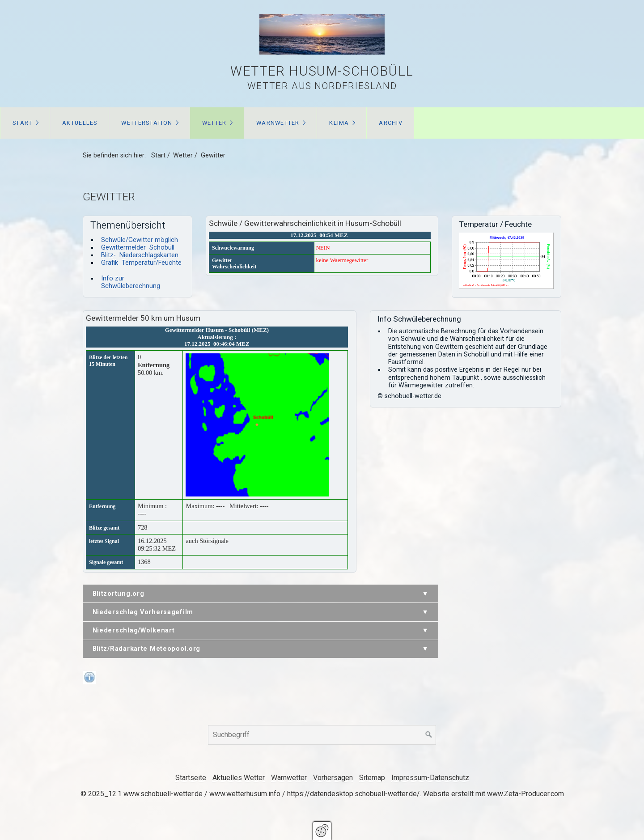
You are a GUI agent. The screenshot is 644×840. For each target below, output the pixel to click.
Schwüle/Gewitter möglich (140, 240)
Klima (339, 123)
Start (22, 123)
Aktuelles (80, 123)
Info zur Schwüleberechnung (131, 282)
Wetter (214, 123)
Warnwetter (278, 123)
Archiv (391, 123)
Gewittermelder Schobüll (138, 248)
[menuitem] (25, 123)
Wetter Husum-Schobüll (322, 71)
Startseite (191, 778)
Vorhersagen (333, 778)
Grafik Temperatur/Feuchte (141, 263)
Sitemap (372, 778)
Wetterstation (147, 123)
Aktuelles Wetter (239, 778)
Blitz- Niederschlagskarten (140, 255)
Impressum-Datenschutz (430, 778)
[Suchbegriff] (322, 735)
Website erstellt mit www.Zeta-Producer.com (494, 794)
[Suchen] (429, 735)
